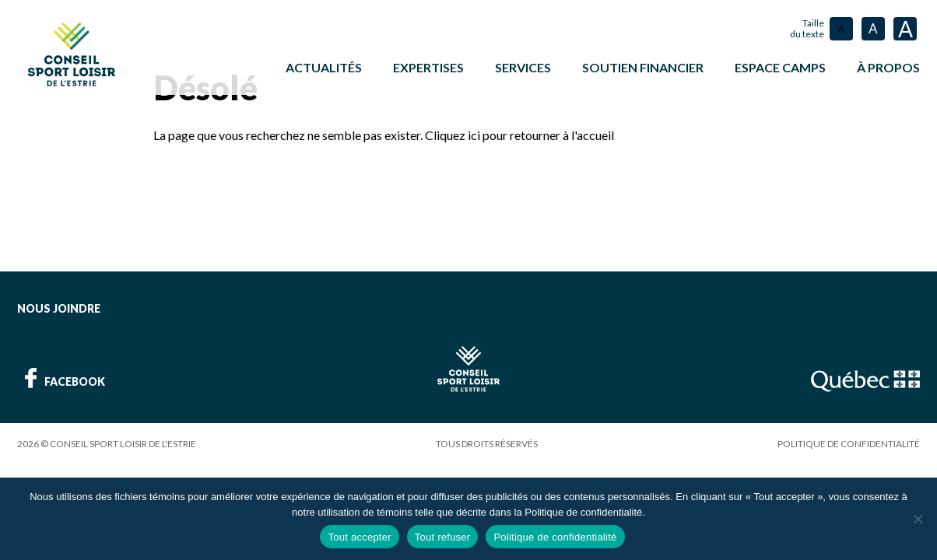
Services (523, 67)
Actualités (324, 67)
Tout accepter (359, 537)
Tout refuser (443, 537)
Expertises (428, 67)
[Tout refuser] (918, 519)
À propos (888, 67)
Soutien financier (643, 67)
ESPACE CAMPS (780, 67)
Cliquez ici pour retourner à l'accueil (519, 134)
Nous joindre (59, 308)
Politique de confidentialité (849, 442)
